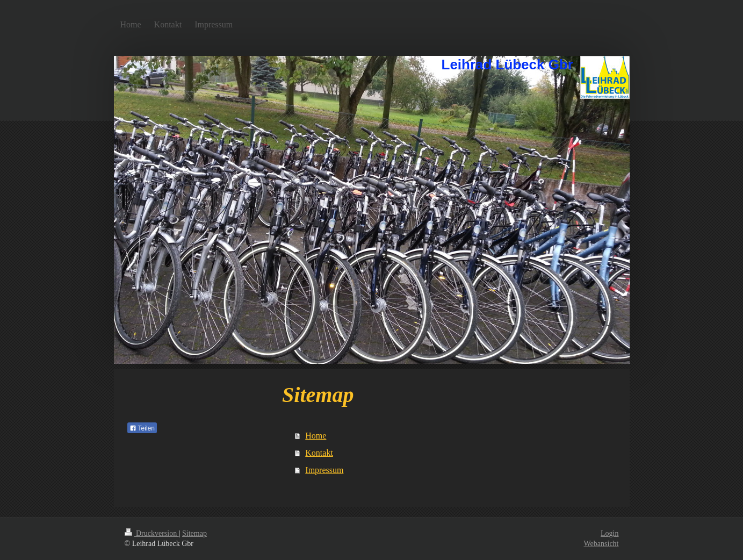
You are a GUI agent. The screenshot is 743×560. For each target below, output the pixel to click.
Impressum (324, 470)
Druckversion (152, 533)
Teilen (142, 428)
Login (609, 533)
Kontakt (319, 453)
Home (316, 436)
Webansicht (601, 544)
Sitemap (194, 533)
